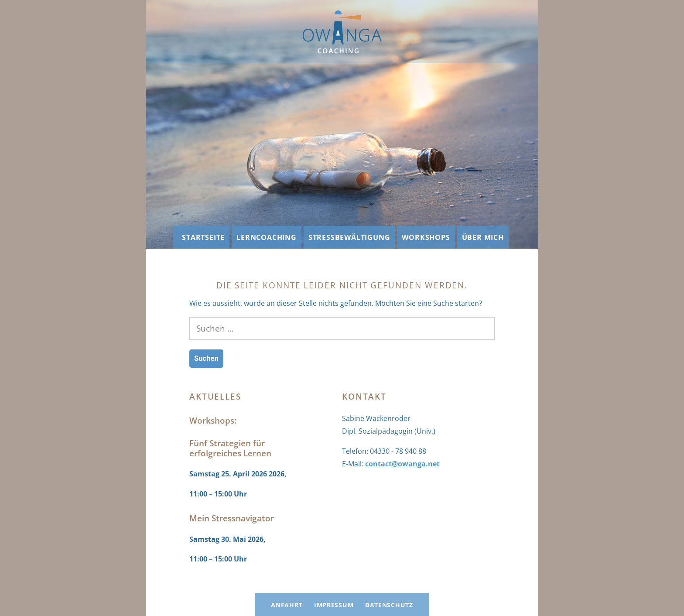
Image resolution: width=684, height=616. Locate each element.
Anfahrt (287, 605)
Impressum (334, 605)
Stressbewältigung (349, 237)
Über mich (483, 237)
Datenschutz (389, 605)
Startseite (203, 237)
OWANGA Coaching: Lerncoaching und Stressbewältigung (270, 587)
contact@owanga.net (402, 464)
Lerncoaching (267, 237)
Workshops (426, 237)
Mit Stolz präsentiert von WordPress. (406, 587)
